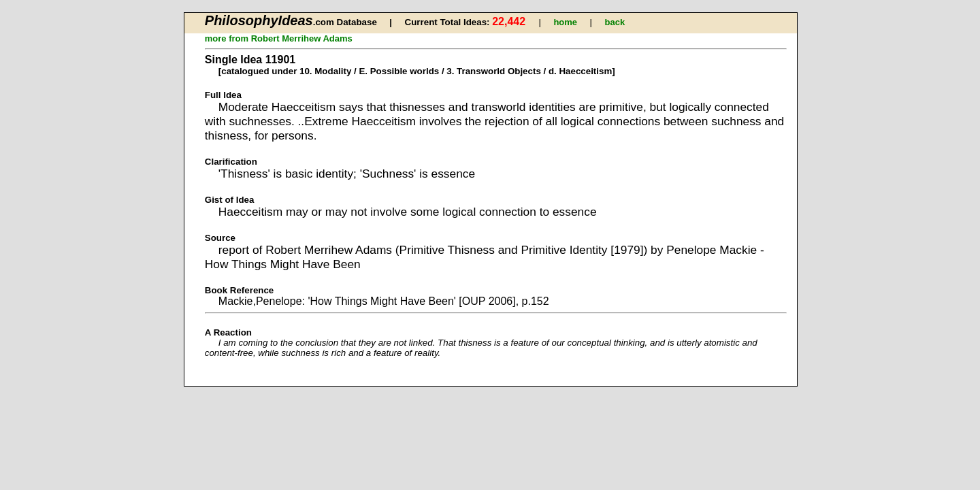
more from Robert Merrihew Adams (279, 38)
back (615, 22)
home (565, 22)
